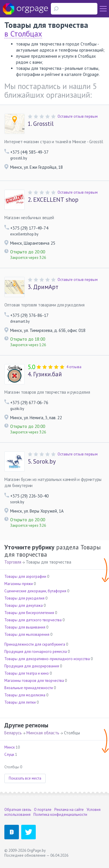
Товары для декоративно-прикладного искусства (47, 659)
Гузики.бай (45, 374)
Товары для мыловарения (27, 634)
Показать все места (25, 778)
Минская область (43, 733)
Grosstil (41, 124)
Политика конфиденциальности (60, 815)
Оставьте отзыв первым (78, 116)
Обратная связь (18, 810)
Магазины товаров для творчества (34, 681)
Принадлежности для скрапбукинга (35, 644)
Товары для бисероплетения (29, 613)
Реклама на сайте (69, 810)
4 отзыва (74, 367)
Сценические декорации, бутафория (35, 591)
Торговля (13, 562)
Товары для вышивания (25, 627)
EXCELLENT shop (53, 200)
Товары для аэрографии (25, 576)
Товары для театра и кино (27, 673)
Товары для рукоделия (24, 598)
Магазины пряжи (19, 584)
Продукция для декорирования (32, 666)
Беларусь (13, 733)
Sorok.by (42, 462)
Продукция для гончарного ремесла (36, 652)
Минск (10, 747)
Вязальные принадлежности (29, 688)
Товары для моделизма (25, 695)
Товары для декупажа (24, 605)
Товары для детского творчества (33, 620)
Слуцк (9, 754)
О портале (43, 810)
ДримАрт (43, 287)
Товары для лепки (20, 702)
